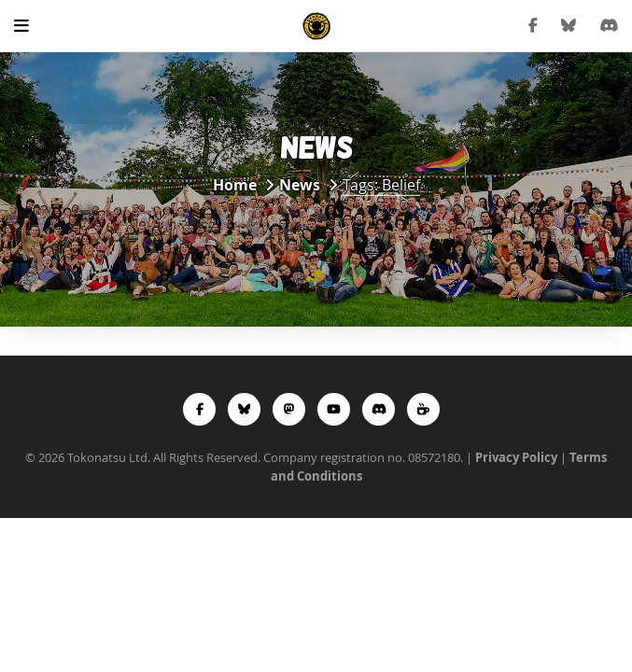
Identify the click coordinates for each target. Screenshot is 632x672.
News (300, 185)
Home (235, 185)
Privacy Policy (516, 457)
